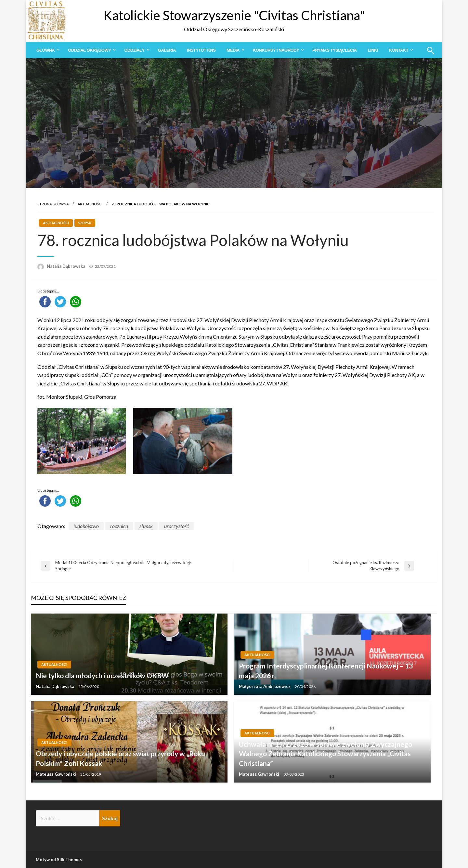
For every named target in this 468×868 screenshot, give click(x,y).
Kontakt (399, 50)
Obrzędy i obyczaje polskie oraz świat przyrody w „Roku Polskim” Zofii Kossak (120, 758)
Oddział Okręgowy (89, 50)
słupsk (146, 526)
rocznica (119, 526)
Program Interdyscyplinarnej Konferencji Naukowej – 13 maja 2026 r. (326, 670)
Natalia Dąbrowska (66, 266)
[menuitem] (47, 50)
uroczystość (176, 526)
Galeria (167, 50)
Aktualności (90, 204)
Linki (373, 50)
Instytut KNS (201, 50)
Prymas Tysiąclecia (334, 50)
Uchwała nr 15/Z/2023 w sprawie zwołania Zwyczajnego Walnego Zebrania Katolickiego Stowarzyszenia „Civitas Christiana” (325, 754)
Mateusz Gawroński (56, 774)
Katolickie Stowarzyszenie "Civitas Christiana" (234, 15)
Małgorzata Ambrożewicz (265, 686)
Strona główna (53, 204)
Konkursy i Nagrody (276, 50)
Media (233, 50)
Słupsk (85, 223)
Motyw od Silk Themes (59, 860)
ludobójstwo (86, 526)
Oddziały (134, 50)
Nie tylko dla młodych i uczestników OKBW (102, 675)
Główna (45, 50)
